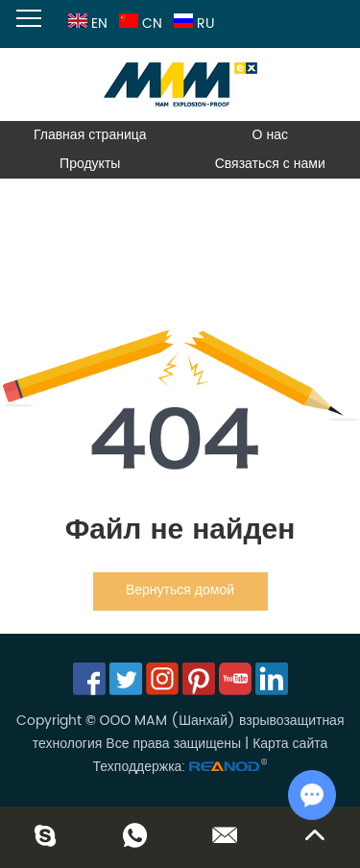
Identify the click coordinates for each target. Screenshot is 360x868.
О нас (270, 135)
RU (192, 24)
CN (139, 24)
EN (86, 24)
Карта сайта (290, 744)
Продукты (90, 164)
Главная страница (90, 135)
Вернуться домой (180, 590)
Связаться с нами (270, 164)
